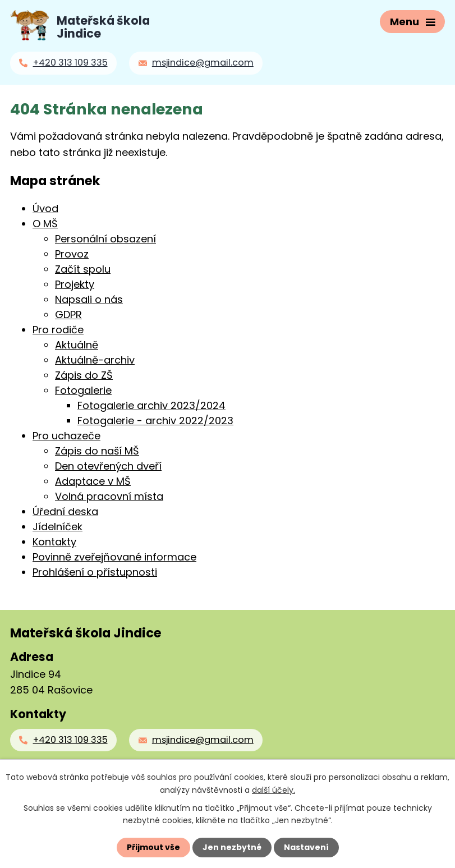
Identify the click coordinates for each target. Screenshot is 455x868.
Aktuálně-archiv (95, 360)
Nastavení (306, 847)
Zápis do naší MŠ (97, 451)
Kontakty (54, 542)
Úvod (45, 208)
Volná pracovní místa (109, 496)
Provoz (72, 254)
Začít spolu (83, 269)
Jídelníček (58, 527)
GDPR (68, 314)
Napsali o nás (89, 299)
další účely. (274, 789)
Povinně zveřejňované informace (114, 557)
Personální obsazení (105, 239)
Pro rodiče (58, 330)
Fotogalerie (83, 390)
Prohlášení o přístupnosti (95, 572)
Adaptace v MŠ (93, 481)
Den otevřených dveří (108, 466)
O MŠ (45, 224)
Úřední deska (65, 511)
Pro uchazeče (66, 436)
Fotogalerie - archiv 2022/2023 (155, 421)
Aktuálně (77, 345)
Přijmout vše (153, 847)
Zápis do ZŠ (84, 375)
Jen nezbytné (232, 847)
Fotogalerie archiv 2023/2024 (151, 405)
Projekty (75, 284)
